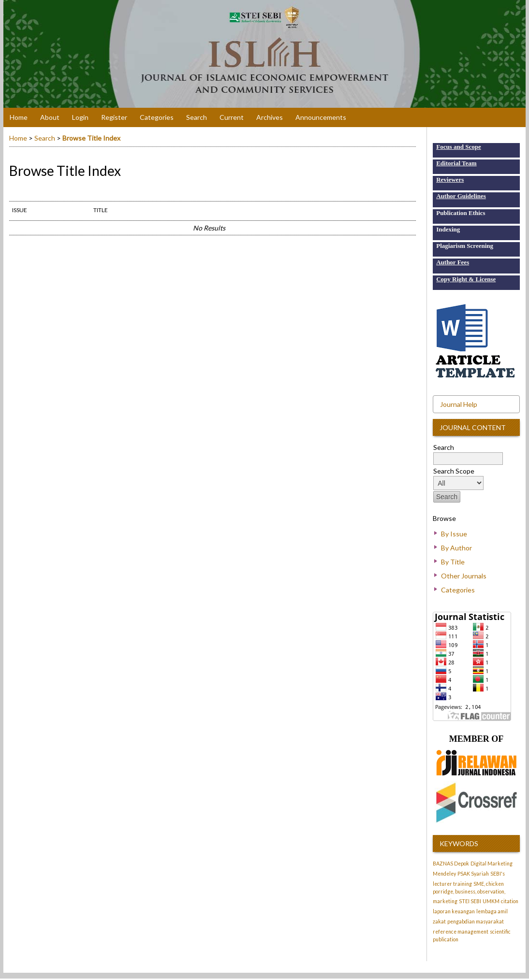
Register (114, 117)
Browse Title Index (91, 138)
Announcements (321, 117)
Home (19, 117)
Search (197, 117)
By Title (453, 562)
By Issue (454, 534)
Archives (270, 117)
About (50, 117)
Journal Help (459, 404)
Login (80, 117)
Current (232, 117)
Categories (458, 590)
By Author (456, 548)
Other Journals (464, 576)
